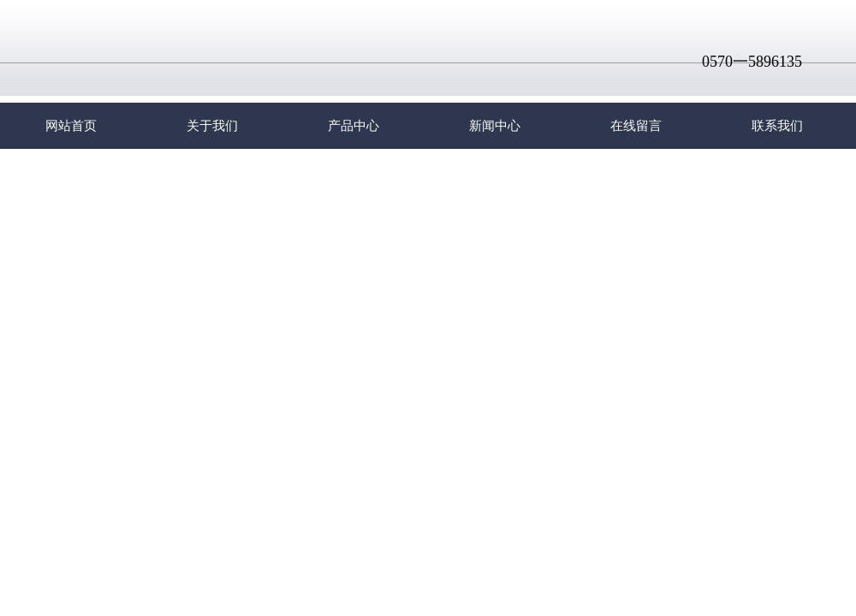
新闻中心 (495, 126)
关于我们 (212, 126)
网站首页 (71, 126)
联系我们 (777, 126)
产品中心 (354, 126)
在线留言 (636, 126)
